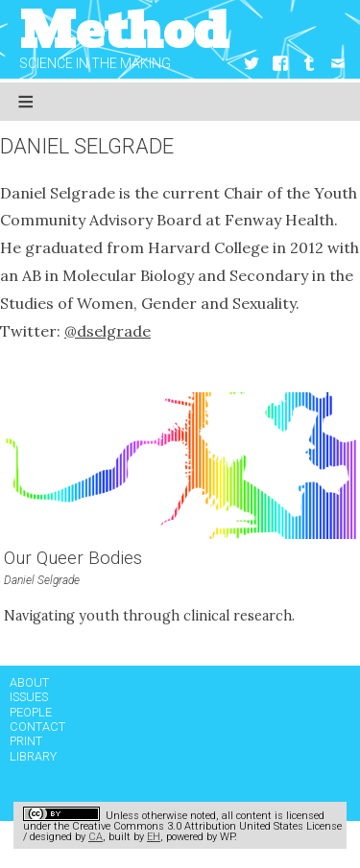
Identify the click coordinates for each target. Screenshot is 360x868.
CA (96, 837)
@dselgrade (108, 331)
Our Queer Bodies (73, 558)
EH (154, 837)
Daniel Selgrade (42, 580)
